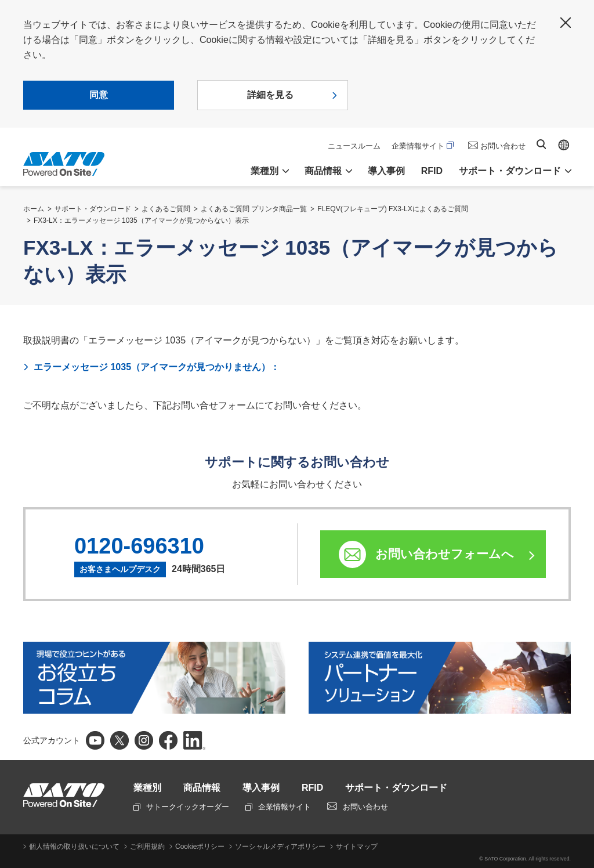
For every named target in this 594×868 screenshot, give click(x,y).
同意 (99, 95)
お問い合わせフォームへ (445, 554)
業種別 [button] (265, 171)
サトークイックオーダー (181, 807)
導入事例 (386, 171)
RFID (432, 171)
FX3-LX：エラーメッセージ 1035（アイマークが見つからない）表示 (141, 220)
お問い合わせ (503, 146)
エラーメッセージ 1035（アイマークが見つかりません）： (157, 367)
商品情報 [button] (323, 171)
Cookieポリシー (200, 847)
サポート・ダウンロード (93, 209)
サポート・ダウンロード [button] (510, 171)
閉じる (566, 23)
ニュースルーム (354, 146)
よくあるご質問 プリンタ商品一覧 (254, 209)
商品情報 (202, 788)
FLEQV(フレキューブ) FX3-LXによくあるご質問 (392, 209)
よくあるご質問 (166, 209)
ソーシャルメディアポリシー (280, 847)
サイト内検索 (541, 144)
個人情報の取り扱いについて (74, 847)
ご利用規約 (147, 847)
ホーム (34, 209)
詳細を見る (270, 95)
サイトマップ (357, 847)
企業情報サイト (423, 146)
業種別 (147, 788)
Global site (564, 145)
